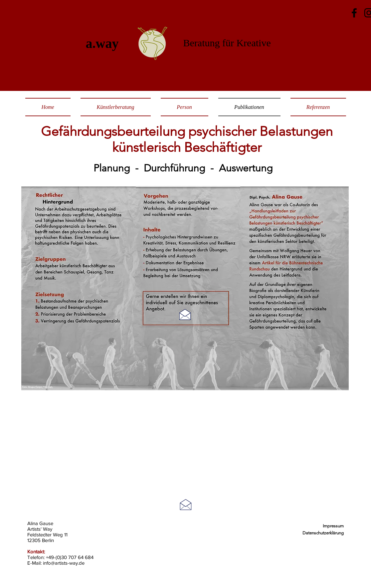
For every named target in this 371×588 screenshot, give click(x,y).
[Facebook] (354, 13)
